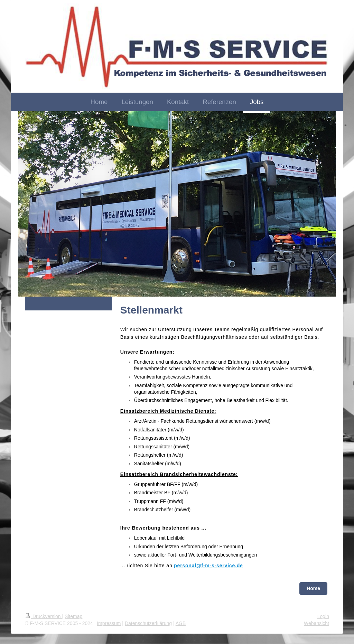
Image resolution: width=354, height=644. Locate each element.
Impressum (109, 623)
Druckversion (43, 616)
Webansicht (316, 623)
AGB (181, 623)
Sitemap (73, 616)
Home (313, 588)
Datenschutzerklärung (148, 623)
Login (323, 616)
